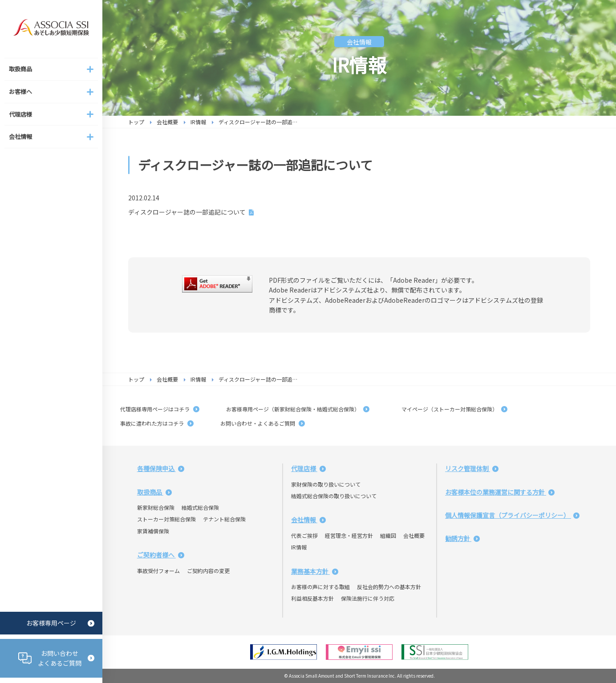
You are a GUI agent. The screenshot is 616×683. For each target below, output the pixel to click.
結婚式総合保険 (200, 507)
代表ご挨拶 (304, 535)
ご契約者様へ (161, 555)
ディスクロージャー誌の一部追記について (187, 212)
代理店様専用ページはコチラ (160, 409)
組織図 (388, 535)
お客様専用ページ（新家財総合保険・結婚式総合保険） (298, 409)
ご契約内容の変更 (208, 571)
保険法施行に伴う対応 (368, 598)
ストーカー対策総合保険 (166, 519)
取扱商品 (154, 492)
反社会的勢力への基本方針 (389, 587)
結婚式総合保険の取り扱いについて (334, 496)
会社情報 (308, 520)
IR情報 (198, 122)
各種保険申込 (161, 468)
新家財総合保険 (156, 507)
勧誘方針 (462, 538)
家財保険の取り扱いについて (326, 484)
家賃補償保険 (153, 531)
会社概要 (167, 122)
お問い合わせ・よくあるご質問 (263, 423)
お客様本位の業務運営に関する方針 (500, 492)
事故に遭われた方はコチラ (157, 423)
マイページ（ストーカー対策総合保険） (452, 409)
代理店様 (308, 468)
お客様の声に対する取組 (320, 587)
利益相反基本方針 (312, 598)
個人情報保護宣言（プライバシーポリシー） (512, 515)
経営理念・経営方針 (349, 535)
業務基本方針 (315, 571)
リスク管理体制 (472, 468)
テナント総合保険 (224, 519)
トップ (136, 122)
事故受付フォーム (158, 571)
